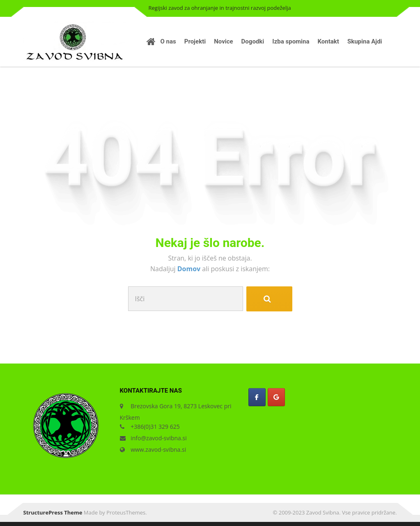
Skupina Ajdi (365, 41)
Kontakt (328, 41)
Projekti (195, 41)
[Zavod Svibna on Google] (276, 397)
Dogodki (253, 41)
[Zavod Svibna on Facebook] (257, 397)
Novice (223, 41)
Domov (190, 269)
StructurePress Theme (53, 512)
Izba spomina (291, 41)
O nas (168, 41)
